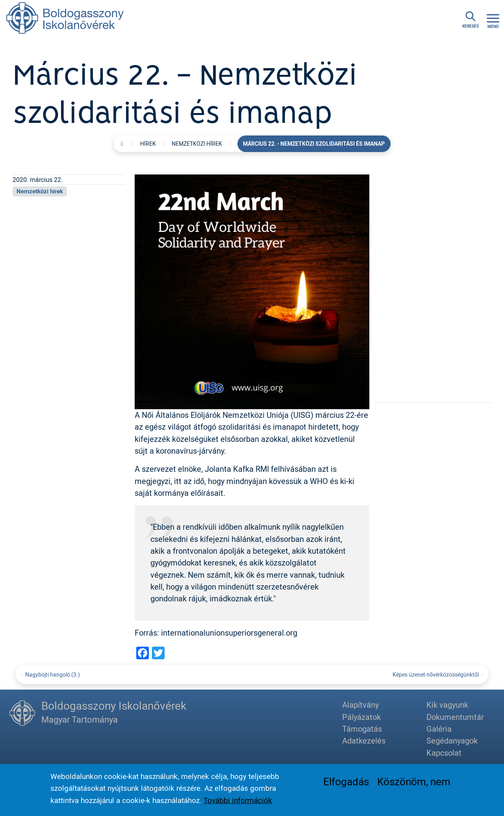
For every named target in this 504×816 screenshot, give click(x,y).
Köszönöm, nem (414, 783)
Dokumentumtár (455, 717)
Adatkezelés (364, 741)
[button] (252, 291)
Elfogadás (346, 783)
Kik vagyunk (447, 705)
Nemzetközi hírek (197, 144)
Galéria (439, 729)
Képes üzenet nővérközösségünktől (436, 674)
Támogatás (362, 729)
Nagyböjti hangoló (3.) (53, 674)
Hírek (148, 144)
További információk (238, 802)
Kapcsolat (444, 753)
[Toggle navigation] (493, 20)
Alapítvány (360, 705)
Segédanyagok (452, 741)
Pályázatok (361, 717)
